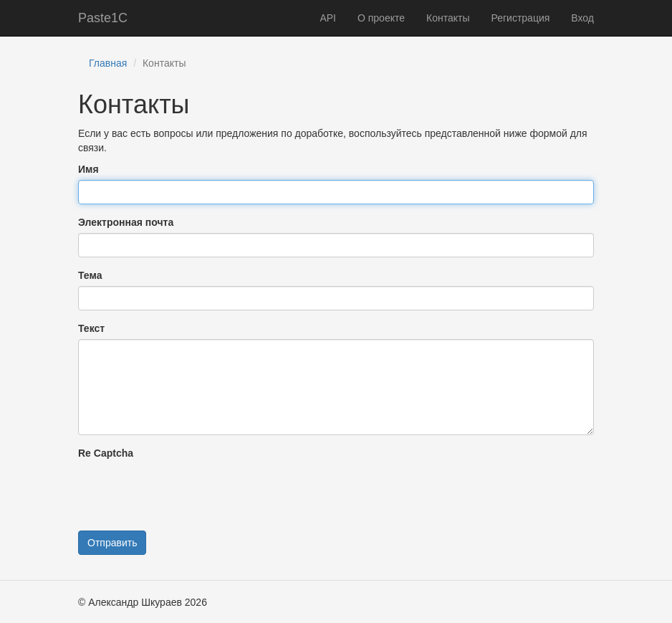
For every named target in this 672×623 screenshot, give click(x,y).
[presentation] (187, 492)
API (328, 18)
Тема (90, 275)
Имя (88, 169)
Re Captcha (106, 453)
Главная (108, 63)
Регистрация (520, 18)
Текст (91, 328)
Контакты (448, 18)
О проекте (381, 18)
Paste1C (103, 18)
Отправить (112, 543)
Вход (582, 18)
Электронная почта (126, 222)
